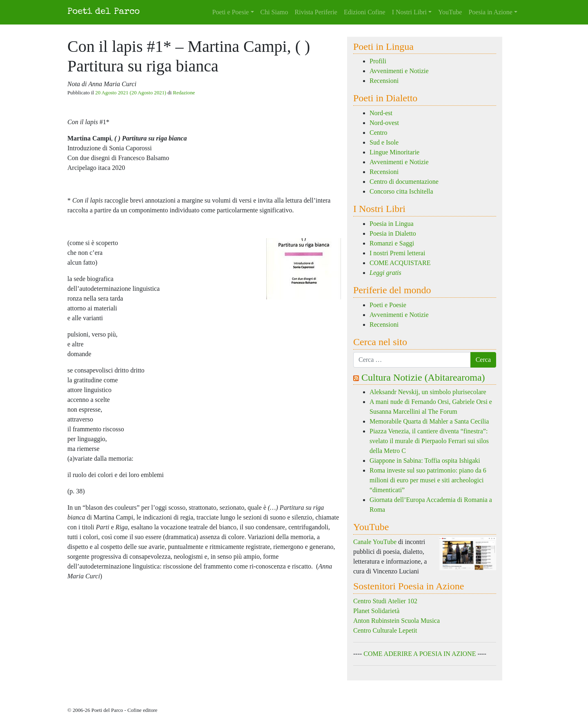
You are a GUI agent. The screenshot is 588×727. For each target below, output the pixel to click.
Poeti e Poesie (231, 12)
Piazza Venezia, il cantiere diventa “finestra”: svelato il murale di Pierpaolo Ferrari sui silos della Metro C (429, 441)
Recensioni (384, 81)
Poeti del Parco (104, 12)
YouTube (450, 12)
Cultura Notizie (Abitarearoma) (423, 377)
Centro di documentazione (404, 182)
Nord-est (381, 113)
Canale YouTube (375, 542)
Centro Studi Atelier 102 (385, 601)
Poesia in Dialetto (393, 233)
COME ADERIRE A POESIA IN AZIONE (420, 654)
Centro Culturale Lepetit (385, 630)
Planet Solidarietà (376, 611)
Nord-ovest (384, 123)
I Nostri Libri (409, 12)
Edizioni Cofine (365, 12)
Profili (378, 61)
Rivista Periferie (316, 12)
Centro (379, 133)
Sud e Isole (384, 142)
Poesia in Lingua (392, 224)
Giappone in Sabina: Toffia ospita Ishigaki (426, 461)
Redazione (184, 93)
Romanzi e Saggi (392, 243)
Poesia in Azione (490, 12)
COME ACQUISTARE (400, 263)
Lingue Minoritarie (394, 152)
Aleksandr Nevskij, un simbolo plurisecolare (428, 392)
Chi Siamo (274, 12)
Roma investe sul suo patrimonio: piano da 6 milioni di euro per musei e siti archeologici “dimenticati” (428, 480)
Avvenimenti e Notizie (399, 71)
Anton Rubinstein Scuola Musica (396, 621)
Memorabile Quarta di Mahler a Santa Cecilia (429, 421)
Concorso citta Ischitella (401, 191)
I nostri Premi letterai (397, 253)
